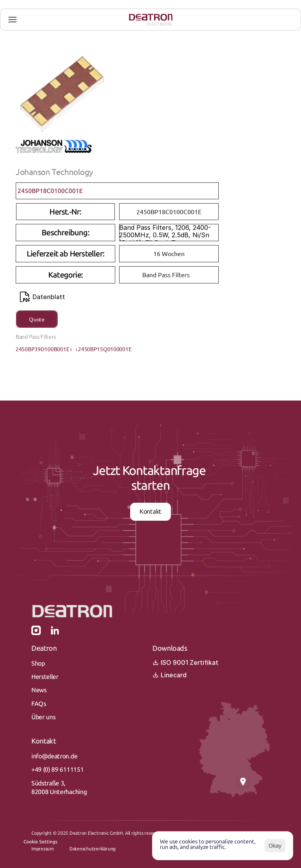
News (39, 690)
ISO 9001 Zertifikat (185, 662)
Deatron (44, 648)
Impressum (43, 849)
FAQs (39, 704)
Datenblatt (42, 297)
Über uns (43, 717)
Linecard (170, 675)
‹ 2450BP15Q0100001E (104, 349)
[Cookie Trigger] (40, 842)
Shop (38, 663)
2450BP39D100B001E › (44, 349)
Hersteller (45, 677)
